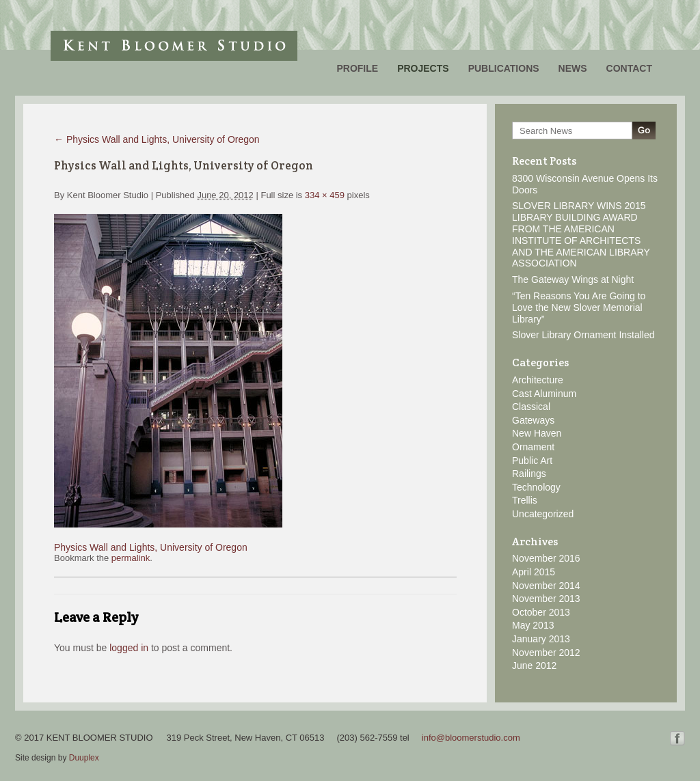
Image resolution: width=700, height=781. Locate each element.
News (573, 68)
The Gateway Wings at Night (573, 279)
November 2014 (546, 586)
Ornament (533, 447)
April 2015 (534, 572)
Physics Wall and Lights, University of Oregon (157, 139)
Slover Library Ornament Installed (583, 335)
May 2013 (533, 625)
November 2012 (546, 653)
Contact (629, 68)
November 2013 (546, 599)
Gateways (533, 420)
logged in (129, 648)
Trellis (525, 500)
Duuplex (84, 758)
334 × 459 (325, 195)
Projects (423, 68)
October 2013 (541, 612)
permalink (131, 558)
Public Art (532, 461)
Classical (531, 407)
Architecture (538, 380)
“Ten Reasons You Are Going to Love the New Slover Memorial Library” (579, 307)
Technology (536, 487)
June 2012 (534, 666)
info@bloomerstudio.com (471, 738)
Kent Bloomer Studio (174, 46)
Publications (504, 68)
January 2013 (541, 639)
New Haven (537, 433)
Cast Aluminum (544, 394)
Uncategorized (543, 514)
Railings (529, 474)
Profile (357, 68)
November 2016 (546, 558)
